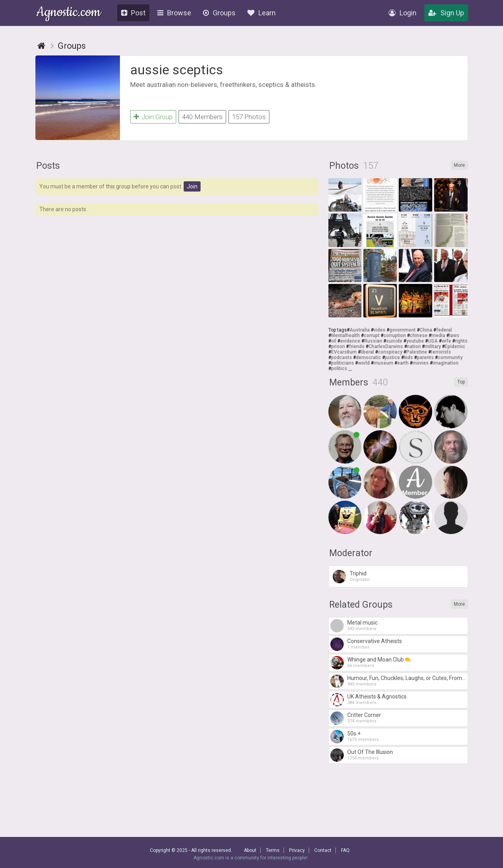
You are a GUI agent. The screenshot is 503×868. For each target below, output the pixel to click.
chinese (419, 335)
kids (408, 358)
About (250, 850)
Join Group (153, 117)
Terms (273, 850)
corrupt (372, 335)
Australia (360, 330)
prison (338, 346)
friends (357, 346)
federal (444, 330)
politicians (343, 363)
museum (383, 363)
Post (133, 13)
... (350, 369)
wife (446, 341)
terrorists (441, 352)
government (403, 330)
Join (192, 186)
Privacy (297, 850)
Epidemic (455, 346)
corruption (395, 335)
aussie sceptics (177, 70)
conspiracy (390, 352)
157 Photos (249, 117)
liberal (367, 352)
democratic (368, 358)
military (433, 346)
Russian (373, 341)
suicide (394, 341)
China (426, 330)
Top (461, 382)
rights (461, 341)
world (364, 363)
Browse (174, 13)
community (450, 358)
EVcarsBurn (344, 352)
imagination (446, 363)
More (459, 165)
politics (339, 369)
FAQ (345, 850)
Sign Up (446, 13)
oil (334, 341)
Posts (48, 166)
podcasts (342, 358)
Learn (262, 13)
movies (421, 363)
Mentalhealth (345, 335)
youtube (415, 341)
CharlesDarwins (386, 346)
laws (454, 335)
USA (433, 341)
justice (392, 358)
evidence (350, 341)
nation (414, 346)
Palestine (417, 352)
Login (403, 13)
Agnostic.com (69, 13)
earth (403, 363)
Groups (219, 13)
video (380, 330)
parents (425, 358)
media (438, 335)
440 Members (202, 117)
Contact (323, 850)
